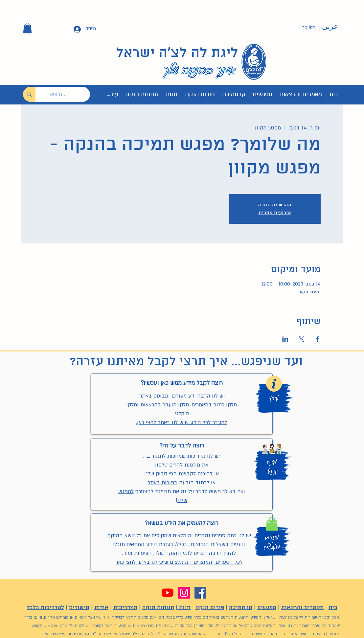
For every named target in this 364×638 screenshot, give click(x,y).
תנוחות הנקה (158, 608)
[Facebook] (200, 593)
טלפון (161, 465)
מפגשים (267, 608)
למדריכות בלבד (45, 608)
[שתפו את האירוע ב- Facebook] (318, 339)
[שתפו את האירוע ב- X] (301, 339)
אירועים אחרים (275, 213)
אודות (101, 608)
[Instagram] (184, 593)
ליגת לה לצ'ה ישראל (177, 53)
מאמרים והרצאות (302, 608)
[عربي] (330, 27)
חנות (184, 608)
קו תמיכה (241, 608)
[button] (27, 28)
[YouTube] (168, 593)
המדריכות (125, 608)
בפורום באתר (162, 483)
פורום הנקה (210, 608)
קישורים (79, 608)
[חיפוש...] (68, 94)
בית (333, 608)
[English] (307, 28)
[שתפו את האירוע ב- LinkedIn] (285, 339)
